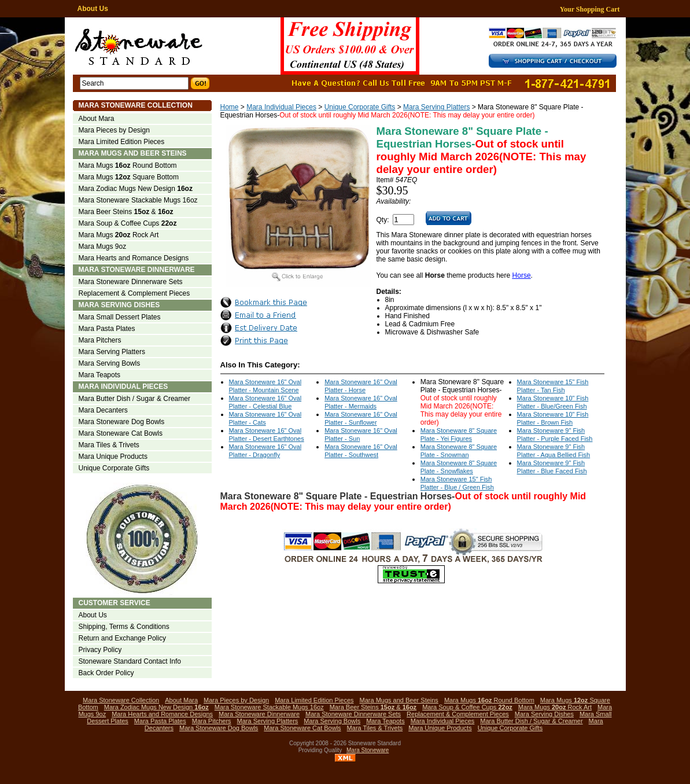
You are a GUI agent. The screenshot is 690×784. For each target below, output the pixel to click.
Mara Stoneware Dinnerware (137, 270)
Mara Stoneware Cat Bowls (121, 433)
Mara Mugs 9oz (103, 246)
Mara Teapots (100, 375)
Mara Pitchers (100, 340)
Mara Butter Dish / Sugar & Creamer (134, 399)
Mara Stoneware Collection (136, 105)
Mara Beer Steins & (126, 212)
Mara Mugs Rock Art (119, 235)
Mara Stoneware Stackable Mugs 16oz (138, 200)
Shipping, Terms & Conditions (124, 627)
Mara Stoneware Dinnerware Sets (131, 282)
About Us (93, 9)
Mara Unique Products (113, 457)
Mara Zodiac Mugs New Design (136, 189)
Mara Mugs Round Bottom (128, 165)
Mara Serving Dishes (119, 305)
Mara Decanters (103, 410)
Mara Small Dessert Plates (120, 317)
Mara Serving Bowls (110, 363)
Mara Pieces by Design (114, 130)
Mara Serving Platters (436, 107)
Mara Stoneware (368, 750)
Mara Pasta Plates (107, 329)
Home (230, 107)
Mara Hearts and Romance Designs (134, 258)
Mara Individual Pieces (281, 107)
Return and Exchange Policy (122, 638)
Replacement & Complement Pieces (134, 293)
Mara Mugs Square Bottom (129, 177)
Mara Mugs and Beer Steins (133, 153)
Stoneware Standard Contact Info (130, 661)
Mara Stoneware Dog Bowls (122, 422)
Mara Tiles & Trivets (109, 445)
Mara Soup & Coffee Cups (128, 223)
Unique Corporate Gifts (360, 107)
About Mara (97, 119)
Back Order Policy (106, 673)
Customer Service (115, 603)
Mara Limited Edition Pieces (122, 142)
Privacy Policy (100, 650)
